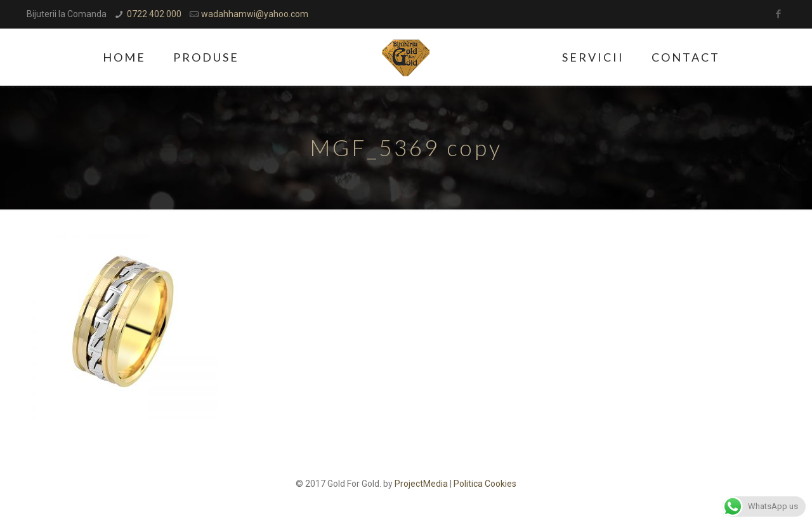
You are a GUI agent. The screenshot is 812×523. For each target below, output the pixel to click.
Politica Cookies (485, 484)
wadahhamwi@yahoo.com (255, 14)
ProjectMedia (421, 484)
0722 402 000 (154, 14)
